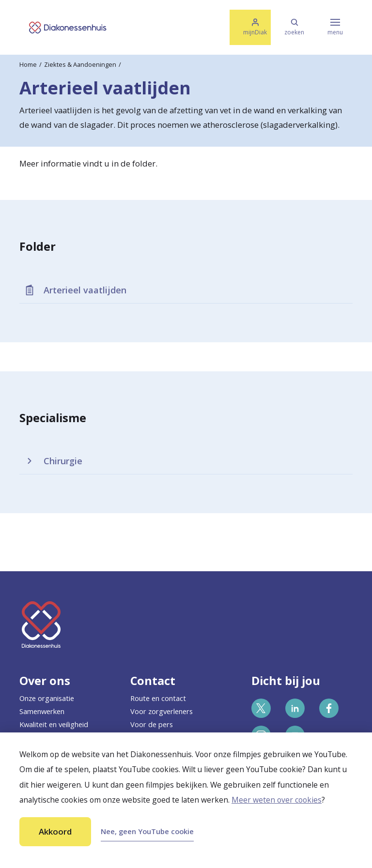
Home (28, 64)
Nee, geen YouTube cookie (147, 831)
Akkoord (55, 831)
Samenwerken (42, 711)
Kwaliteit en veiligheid (54, 724)
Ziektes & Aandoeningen (80, 64)
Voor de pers (152, 724)
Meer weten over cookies (277, 800)
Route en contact (158, 698)
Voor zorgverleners (162, 711)
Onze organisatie (47, 698)
